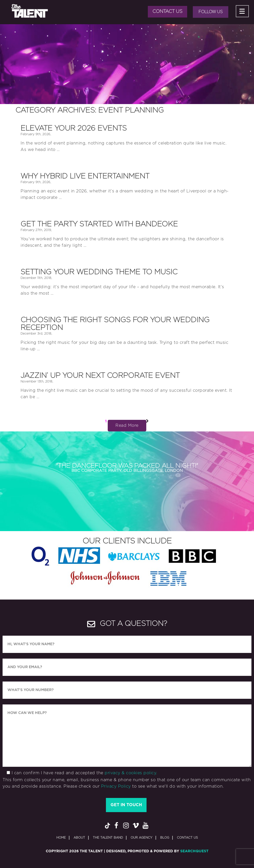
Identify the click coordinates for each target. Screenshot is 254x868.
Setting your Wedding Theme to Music (99, 272)
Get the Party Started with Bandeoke (99, 224)
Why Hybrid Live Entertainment (85, 176)
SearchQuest (194, 851)
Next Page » (147, 422)
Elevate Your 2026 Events (74, 129)
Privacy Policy (116, 786)
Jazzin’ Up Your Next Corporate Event (100, 376)
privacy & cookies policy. (131, 773)
